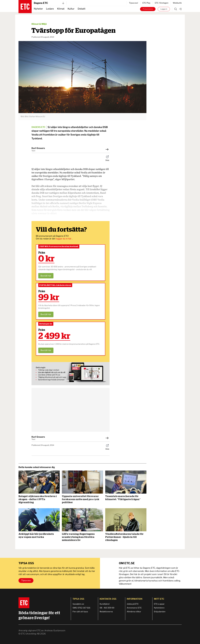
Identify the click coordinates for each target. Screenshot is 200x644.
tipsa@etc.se (78, 604)
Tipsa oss (26, 580)
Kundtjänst (105, 604)
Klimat (61, 9)
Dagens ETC (49, 3)
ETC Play (146, 3)
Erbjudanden (160, 612)
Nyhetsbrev (159, 608)
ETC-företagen (162, 3)
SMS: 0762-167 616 (81, 608)
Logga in (164, 9)
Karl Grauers (38, 148)
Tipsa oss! (133, 3)
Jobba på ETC (133, 604)
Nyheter (38, 9)
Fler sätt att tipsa (80, 612)
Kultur (71, 9)
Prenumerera (148, 9)
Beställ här (46, 276)
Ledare (50, 9)
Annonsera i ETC (134, 608)
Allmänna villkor (134, 612)
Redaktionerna (106, 612)
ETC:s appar (159, 604)
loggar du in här (64, 239)
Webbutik (177, 3)
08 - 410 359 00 (107, 608)
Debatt (82, 9)
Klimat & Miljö (39, 24)
